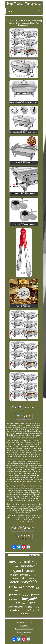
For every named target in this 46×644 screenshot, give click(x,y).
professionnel (33, 610)
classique (35, 575)
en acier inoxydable (20, 575)
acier (30, 570)
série (16, 591)
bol (37, 588)
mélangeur (16, 606)
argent (32, 602)
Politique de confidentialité (24, 629)
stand (29, 607)
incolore (29, 562)
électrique (24, 591)
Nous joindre (24, 626)
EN (22, 635)
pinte (38, 563)
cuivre (31, 591)
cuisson (24, 603)
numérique (14, 610)
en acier (26, 595)
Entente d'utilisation (24, 632)
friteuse (35, 595)
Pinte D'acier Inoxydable (24, 623)
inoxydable (30, 599)
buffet (24, 578)
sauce (23, 611)
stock (30, 587)
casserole (32, 578)
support (37, 607)
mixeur (16, 578)
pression (15, 594)
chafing (16, 602)
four (19, 563)
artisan (16, 566)
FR (26, 635)
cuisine (24, 613)
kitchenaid (16, 587)
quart (18, 570)
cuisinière (15, 599)
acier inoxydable (24, 582)
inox (12, 561)
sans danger (28, 566)
